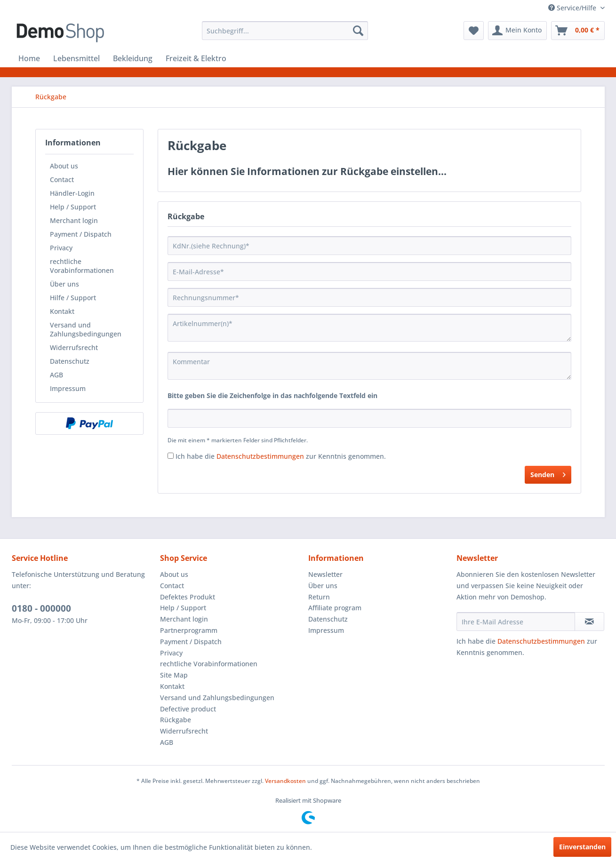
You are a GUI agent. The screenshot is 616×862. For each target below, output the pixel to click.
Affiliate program (335, 608)
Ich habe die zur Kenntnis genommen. (281, 456)
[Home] (29, 58)
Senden (548, 473)
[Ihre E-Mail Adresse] (516, 622)
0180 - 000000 (41, 608)
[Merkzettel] (474, 31)
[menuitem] (285, 31)
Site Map (174, 675)
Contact (62, 180)
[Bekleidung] (133, 58)
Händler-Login (72, 193)
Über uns (64, 284)
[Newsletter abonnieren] (589, 622)
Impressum (68, 388)
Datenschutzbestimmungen (260, 456)
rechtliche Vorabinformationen (82, 266)
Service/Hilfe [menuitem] (573, 8)
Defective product (188, 709)
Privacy (61, 248)
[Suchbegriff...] (285, 31)
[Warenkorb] (578, 31)
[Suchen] (358, 31)
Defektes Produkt (188, 597)
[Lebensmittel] (76, 58)
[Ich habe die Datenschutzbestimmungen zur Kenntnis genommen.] (171, 456)
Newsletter (325, 574)
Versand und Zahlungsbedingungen (86, 329)
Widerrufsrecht (74, 347)
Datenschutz (70, 361)
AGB (56, 375)
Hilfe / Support (73, 298)
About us (64, 166)
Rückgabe (176, 720)
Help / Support (73, 207)
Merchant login (74, 220)
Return (319, 597)
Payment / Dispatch (81, 234)
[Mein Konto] (517, 31)
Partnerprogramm (189, 630)
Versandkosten (285, 781)
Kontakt (62, 311)
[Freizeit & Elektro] (196, 58)
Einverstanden (582, 847)
